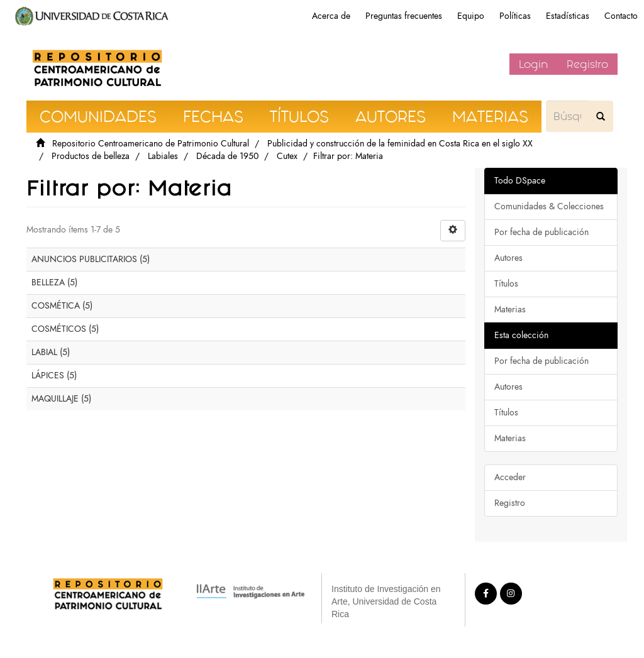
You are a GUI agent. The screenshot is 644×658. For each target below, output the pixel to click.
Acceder (510, 477)
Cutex (287, 156)
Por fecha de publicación (541, 232)
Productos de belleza (91, 156)
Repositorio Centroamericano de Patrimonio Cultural (151, 144)
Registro (587, 64)
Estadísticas (568, 16)
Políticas (515, 16)
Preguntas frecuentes (404, 16)
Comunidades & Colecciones (549, 206)
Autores (508, 258)
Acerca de (331, 16)
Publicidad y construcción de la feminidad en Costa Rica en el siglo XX (400, 144)
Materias (510, 310)
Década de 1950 (227, 156)
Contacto (621, 16)
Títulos (506, 284)
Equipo (471, 16)
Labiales (163, 156)
